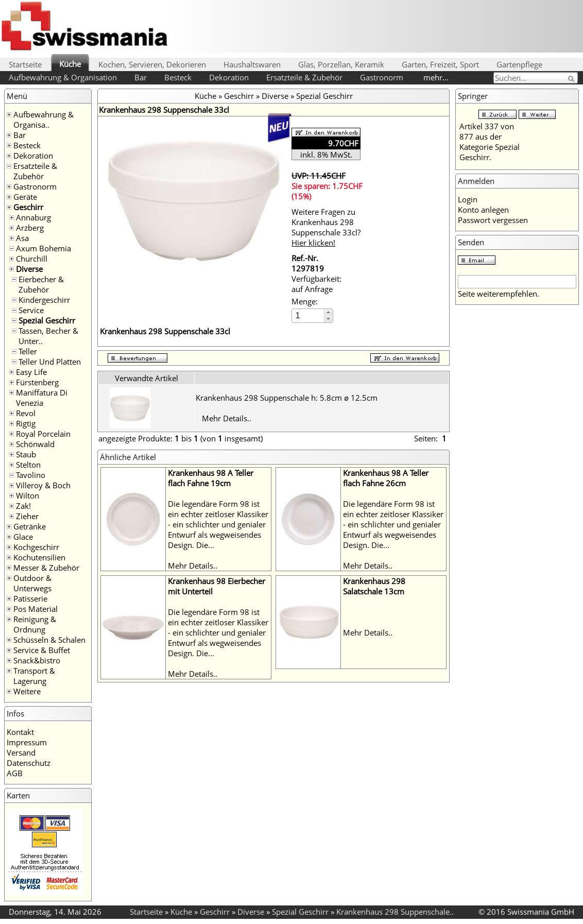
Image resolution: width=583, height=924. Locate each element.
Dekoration (229, 77)
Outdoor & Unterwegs (32, 583)
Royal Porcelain (43, 434)
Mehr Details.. (227, 418)
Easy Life (31, 372)
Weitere (27, 691)
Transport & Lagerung (34, 676)
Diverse (29, 269)
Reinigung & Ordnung (35, 624)
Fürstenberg (37, 382)
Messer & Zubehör (46, 568)
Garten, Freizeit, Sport (440, 64)
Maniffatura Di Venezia (42, 398)
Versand (21, 752)
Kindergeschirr (44, 300)
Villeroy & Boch (43, 485)
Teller (28, 351)
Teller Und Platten (50, 362)
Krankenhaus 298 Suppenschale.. (395, 912)
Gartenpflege (519, 64)
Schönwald (35, 444)
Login (468, 199)
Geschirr (28, 207)
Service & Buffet (42, 650)
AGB (15, 773)
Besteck (178, 77)
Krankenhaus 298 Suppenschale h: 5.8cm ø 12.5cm (287, 398)
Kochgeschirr (36, 547)
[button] (328, 312)
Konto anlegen (483, 210)
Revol (26, 413)
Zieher (27, 516)
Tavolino (31, 475)
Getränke (30, 526)
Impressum (27, 742)
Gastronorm (382, 77)
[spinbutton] (308, 315)
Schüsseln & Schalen (49, 640)
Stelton (28, 465)
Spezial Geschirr (47, 320)
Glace (23, 537)
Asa (22, 238)
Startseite (25, 64)
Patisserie (30, 598)
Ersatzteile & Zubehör (304, 77)
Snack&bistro (37, 660)
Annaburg (33, 217)
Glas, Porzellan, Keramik (341, 64)
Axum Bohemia (44, 248)
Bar (141, 77)
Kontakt (20, 732)
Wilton (28, 495)
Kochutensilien (39, 557)
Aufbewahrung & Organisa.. (44, 119)
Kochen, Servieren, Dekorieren (152, 64)
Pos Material (36, 609)
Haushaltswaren (252, 64)
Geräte (25, 197)
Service (31, 310)
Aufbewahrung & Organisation (63, 77)
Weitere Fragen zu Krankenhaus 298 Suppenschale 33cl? (326, 227)
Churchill (32, 259)
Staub (26, 454)
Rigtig (26, 423)
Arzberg (30, 228)
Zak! (23, 506)
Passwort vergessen (493, 220)
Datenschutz (29, 763)
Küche (70, 64)
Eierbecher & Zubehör (41, 284)
